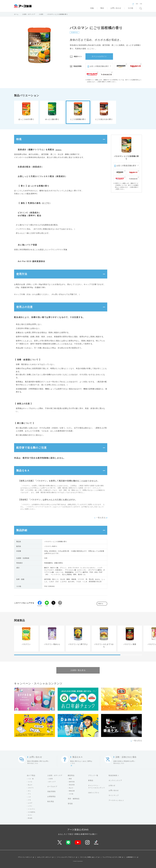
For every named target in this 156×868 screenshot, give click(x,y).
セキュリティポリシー (45, 857)
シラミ (30, 806)
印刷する (101, 604)
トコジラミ (32, 809)
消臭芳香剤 (52, 791)
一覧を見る (101, 518)
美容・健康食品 (74, 799)
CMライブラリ (94, 793)
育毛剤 (70, 804)
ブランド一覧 (93, 775)
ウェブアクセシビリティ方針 (112, 857)
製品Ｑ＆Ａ (23, 470)
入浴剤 (41, 14)
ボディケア (52, 782)
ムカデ (30, 803)
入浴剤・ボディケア (29, 14)
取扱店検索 (113, 775)
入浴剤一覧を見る (78, 670)
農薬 (70, 779)
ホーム (16, 14)
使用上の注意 (24, 307)
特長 (19, 139)
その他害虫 (32, 812)
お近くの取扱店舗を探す (99, 66)
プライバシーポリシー (25, 857)
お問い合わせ (114, 790)
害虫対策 (72, 785)
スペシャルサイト (99, 56)
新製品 (91, 780)
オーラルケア (52, 786)
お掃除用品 (52, 796)
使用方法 (22, 274)
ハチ (29, 797)
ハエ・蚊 (31, 779)
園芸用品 (71, 775)
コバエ (30, 782)
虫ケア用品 (31, 775)
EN (137, 4)
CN (141, 4)
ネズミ (30, 815)
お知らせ (112, 785)
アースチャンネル (115, 800)
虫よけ (30, 785)
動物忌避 (72, 791)
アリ (29, 794)
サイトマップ (114, 795)
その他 (71, 794)
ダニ (29, 791)
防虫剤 (30, 818)
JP (133, 4)
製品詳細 (22, 530)
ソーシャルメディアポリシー (66, 857)
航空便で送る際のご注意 (31, 448)
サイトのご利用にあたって (89, 857)
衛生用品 (51, 801)
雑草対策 (72, 782)
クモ (29, 800)
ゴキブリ (31, 788)
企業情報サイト (132, 857)
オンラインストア (115, 780)
